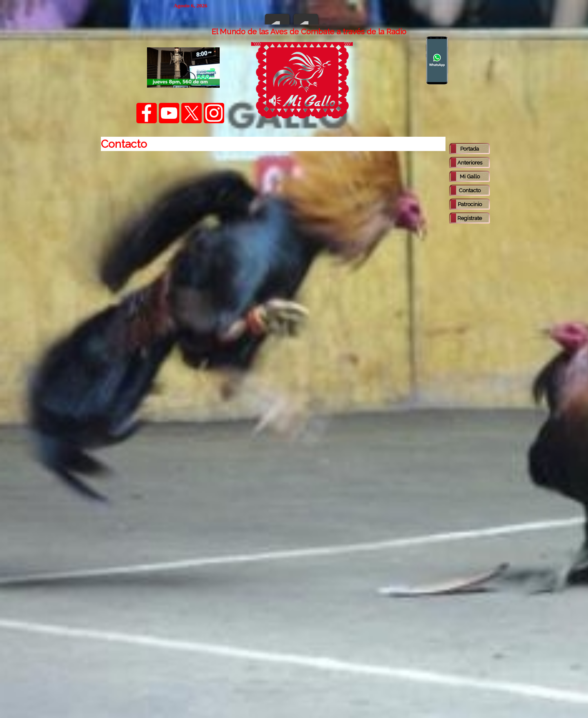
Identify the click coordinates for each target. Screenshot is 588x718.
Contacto (470, 190)
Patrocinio (470, 204)
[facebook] (147, 113)
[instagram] (214, 113)
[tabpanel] (309, 31)
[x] (192, 113)
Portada (470, 149)
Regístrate (470, 218)
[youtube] (169, 113)
